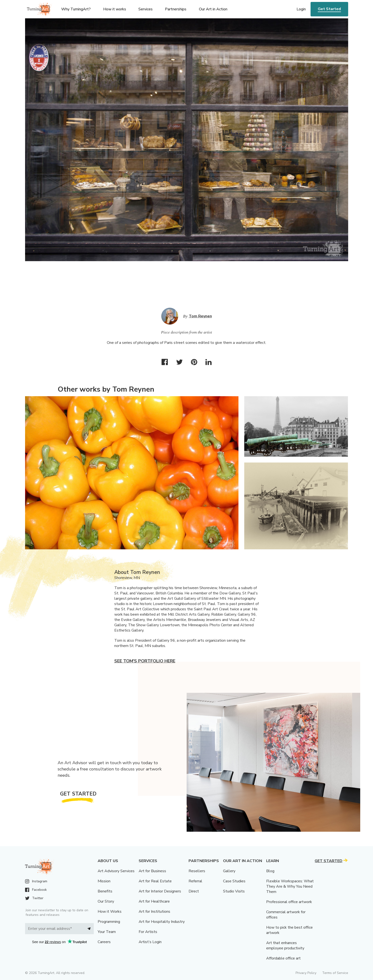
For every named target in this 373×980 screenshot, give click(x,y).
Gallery (229, 871)
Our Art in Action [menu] (213, 9)
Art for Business (152, 871)
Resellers (197, 871)
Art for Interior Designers (160, 891)
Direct (194, 891)
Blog (270, 871)
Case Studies (234, 881)
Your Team (107, 932)
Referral (195, 881)
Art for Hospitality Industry (162, 922)
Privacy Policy (306, 973)
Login (301, 9)
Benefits (105, 891)
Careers (104, 942)
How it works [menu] (115, 9)
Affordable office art (283, 958)
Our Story (106, 901)
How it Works (110, 912)
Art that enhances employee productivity (285, 946)
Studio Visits (234, 891)
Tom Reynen (200, 316)
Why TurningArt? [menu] (76, 9)
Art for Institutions (154, 912)
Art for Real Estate (155, 881)
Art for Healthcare (154, 901)
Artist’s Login (150, 942)
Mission (104, 881)
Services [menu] (146, 9)
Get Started (329, 9)
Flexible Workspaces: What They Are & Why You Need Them (290, 886)
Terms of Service (335, 973)
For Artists (148, 932)
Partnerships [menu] (176, 9)
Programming (109, 922)
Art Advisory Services (116, 871)
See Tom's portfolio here (145, 661)
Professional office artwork (289, 902)
